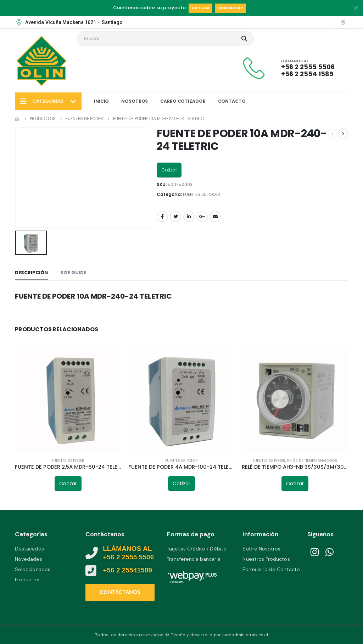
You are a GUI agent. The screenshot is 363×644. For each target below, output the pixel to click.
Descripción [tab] (31, 273)
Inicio (101, 101)
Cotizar (200, 8)
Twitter (175, 216)
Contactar (231, 8)
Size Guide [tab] (73, 273)
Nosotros (135, 101)
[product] (68, 399)
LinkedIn (189, 216)
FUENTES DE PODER (202, 194)
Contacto (232, 101)
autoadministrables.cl (245, 635)
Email (215, 216)
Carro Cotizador (183, 101)
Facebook (162, 216)
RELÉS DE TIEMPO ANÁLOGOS (312, 461)
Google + (202, 216)
